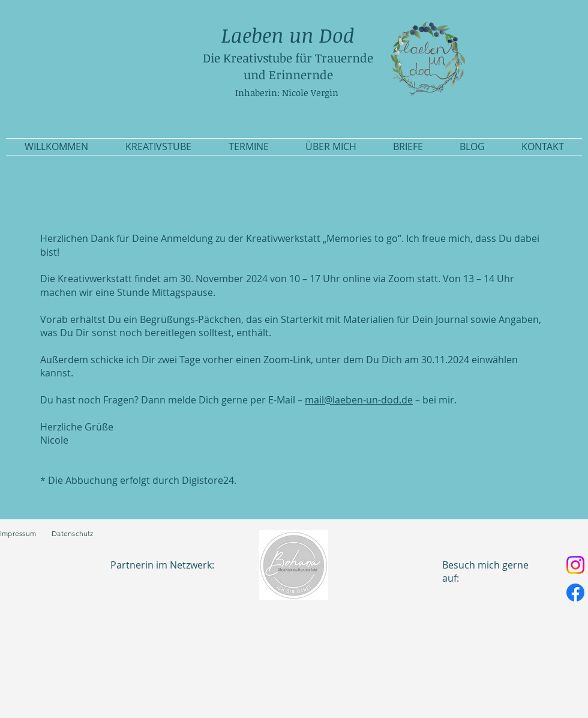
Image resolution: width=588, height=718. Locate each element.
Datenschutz (73, 533)
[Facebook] (575, 593)
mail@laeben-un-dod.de (359, 400)
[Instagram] (575, 565)
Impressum (26, 533)
